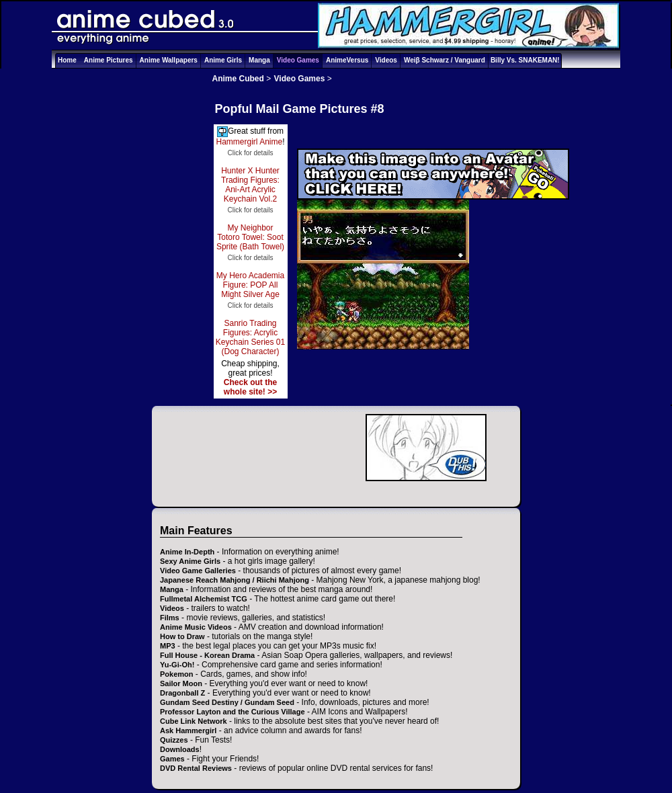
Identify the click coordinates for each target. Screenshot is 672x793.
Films (170, 618)
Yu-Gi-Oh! (177, 665)
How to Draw (182, 636)
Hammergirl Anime (249, 142)
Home (67, 60)
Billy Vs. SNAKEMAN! (525, 60)
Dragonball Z (182, 693)
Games (172, 759)
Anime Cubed (238, 79)
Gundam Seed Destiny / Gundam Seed (227, 702)
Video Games (298, 60)
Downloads (180, 749)
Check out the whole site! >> (250, 387)
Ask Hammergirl (188, 731)
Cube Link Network (194, 721)
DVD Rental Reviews (196, 768)
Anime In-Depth (187, 552)
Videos (386, 60)
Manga (259, 60)
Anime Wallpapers (169, 60)
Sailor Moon (181, 683)
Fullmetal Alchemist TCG (204, 599)
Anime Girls (223, 60)
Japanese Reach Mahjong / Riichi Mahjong (235, 580)
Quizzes (174, 740)
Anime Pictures (109, 60)
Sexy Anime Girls (190, 561)
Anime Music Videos (196, 627)
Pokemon (177, 674)
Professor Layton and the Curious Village (233, 712)
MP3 (168, 646)
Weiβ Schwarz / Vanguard (445, 60)
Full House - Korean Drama (207, 655)
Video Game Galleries (198, 571)
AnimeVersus (347, 60)
